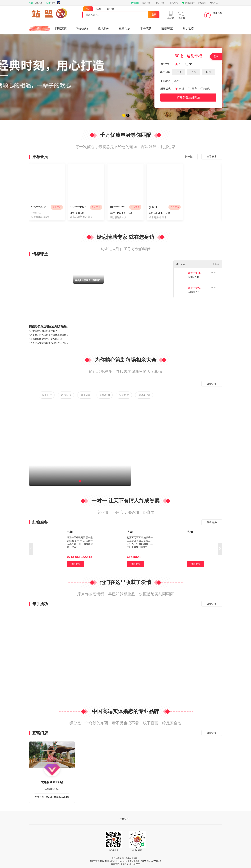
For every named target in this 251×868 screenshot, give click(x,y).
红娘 (99, 9)
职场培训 (105, 395)
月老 (130, 532)
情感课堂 (167, 28)
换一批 (189, 157)
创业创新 (85, 395)
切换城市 (39, 3)
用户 (88, 9)
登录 (53, 3)
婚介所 (111, 9)
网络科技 (66, 395)
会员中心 (147, 3)
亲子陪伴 (47, 395)
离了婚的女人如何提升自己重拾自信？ (49, 335)
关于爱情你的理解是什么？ (44, 331)
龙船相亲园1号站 (52, 782)
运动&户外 (144, 395)
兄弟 (190, 532)
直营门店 (125, 28)
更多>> (216, 264)
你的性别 (165, 64)
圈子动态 (188, 28)
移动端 (174, 3)
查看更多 (212, 157)
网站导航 (215, 3)
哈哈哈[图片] (194, 292)
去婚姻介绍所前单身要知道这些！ (47, 339)
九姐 (70, 532)
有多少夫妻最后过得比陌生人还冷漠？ (49, 343)
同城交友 (61, 28)
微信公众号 (188, 3)
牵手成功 (146, 28)
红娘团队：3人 (52, 789)
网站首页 (135, 3)
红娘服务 (103, 28)
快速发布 (202, 3)
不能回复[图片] (195, 277)
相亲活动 (82, 28)
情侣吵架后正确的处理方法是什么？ (52, 327)
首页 (40, 28)
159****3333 (195, 273)
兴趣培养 (124, 395)
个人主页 (57, 207)
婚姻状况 (165, 89)
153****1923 (195, 288)
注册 (48, 3)
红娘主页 (75, 564)
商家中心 (161, 3)
